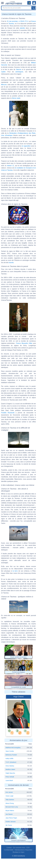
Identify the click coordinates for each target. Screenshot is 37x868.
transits (11, 263)
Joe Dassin (9, 814)
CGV (28, 848)
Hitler (30, 343)
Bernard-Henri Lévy (12, 807)
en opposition (26, 146)
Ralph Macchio (10, 773)
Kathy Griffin (10, 758)
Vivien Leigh (9, 796)
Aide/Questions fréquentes (23, 850)
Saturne (19, 69)
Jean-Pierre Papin (11, 818)
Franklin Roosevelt (8, 413)
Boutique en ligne (19, 852)
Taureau (11, 24)
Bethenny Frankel (11, 755)
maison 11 (10, 166)
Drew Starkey (10, 766)
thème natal (16, 98)
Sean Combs (10, 751)
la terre (15, 571)
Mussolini (25, 343)
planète (22, 28)
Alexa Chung (10, 803)
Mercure (4, 85)
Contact (9, 848)
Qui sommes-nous (19, 848)
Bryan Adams (10, 811)
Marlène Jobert (10, 769)
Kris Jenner (9, 792)
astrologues (19, 72)
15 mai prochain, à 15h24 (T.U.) (18, 21)
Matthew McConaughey (13, 748)
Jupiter (3, 72)
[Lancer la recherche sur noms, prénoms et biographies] (33, 8)
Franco (18, 343)
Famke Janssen (11, 822)
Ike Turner (9, 825)
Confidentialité (9, 850)
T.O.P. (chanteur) (11, 762)
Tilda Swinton (10, 800)
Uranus (33, 21)
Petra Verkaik (10, 777)
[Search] (18, 8)
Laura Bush (9, 780)
